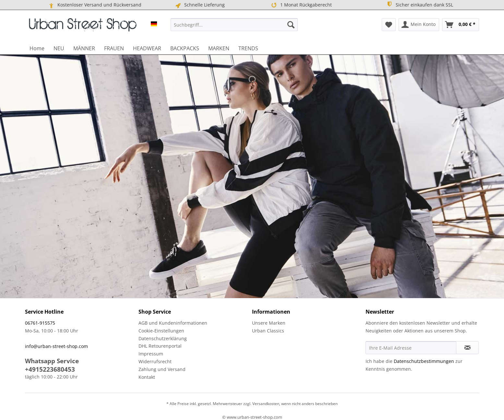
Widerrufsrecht (155, 361)
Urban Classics (268, 331)
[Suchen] (291, 25)
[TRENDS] (248, 48)
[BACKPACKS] (185, 48)
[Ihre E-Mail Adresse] (411, 348)
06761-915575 (40, 323)
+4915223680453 (50, 369)
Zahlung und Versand (162, 369)
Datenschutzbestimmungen (424, 361)
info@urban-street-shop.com (56, 346)
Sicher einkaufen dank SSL (420, 5)
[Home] (37, 48)
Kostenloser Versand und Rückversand (95, 5)
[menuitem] (234, 25)
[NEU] (59, 48)
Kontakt (147, 377)
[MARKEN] (219, 48)
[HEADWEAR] (147, 48)
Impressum (151, 354)
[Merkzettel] (389, 25)
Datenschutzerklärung (163, 338)
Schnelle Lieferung (200, 5)
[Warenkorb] (461, 25)
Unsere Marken (269, 323)
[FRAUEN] (114, 48)
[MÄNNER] (84, 48)
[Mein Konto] (419, 25)
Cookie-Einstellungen (161, 331)
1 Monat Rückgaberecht (301, 5)
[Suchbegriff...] (234, 25)
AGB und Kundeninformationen (173, 323)
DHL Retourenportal (160, 346)
